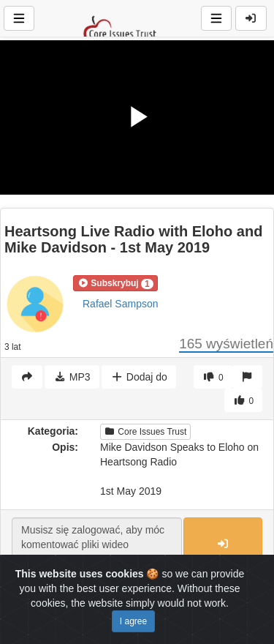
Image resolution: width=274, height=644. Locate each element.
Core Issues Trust (145, 432)
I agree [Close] (133, 621)
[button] (115, 283)
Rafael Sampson (121, 304)
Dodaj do (138, 377)
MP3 (72, 377)
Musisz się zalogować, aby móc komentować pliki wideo (97, 544)
